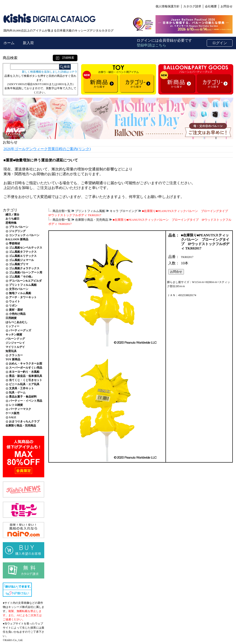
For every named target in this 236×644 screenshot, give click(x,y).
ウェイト (15, 301)
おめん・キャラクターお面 (26, 364)
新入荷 (28, 43)
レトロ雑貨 (16, 405)
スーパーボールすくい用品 (26, 368)
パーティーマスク (20, 409)
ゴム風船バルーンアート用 (26, 272)
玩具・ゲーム (17, 392)
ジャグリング (17, 231)
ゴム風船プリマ (19, 264)
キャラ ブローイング (124, 211)
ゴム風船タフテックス (23, 252)
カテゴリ (10, 210)
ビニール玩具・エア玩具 (24, 384)
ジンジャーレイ (15, 343)
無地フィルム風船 (20, 293)
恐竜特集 (11, 223)
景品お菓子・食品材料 (23, 397)
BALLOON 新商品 (17, 239)
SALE (13, 417)
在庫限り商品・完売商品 (21, 426)
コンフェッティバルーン (24, 235)
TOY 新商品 (13, 359)
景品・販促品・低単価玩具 (26, 376)
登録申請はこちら (151, 45)
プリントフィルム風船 (23, 285)
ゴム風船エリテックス (23, 256)
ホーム (9, 43)
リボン (13, 306)
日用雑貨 (11, 318)
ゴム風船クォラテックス (24, 268)
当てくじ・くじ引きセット (26, 380)
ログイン (220, 43)
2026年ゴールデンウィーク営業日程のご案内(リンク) (47, 149)
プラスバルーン (19, 227)
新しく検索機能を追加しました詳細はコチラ (50, 72)
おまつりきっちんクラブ (24, 421)
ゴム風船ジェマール (21, 260)
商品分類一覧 (62, 211)
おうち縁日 (12, 219)
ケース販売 (12, 413)
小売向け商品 (17, 314)
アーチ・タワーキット (23, 297)
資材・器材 (16, 310)
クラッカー (16, 355)
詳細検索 (65, 58)
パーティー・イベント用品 (26, 401)
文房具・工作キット (21, 388)
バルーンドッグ (15, 339)
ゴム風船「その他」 (21, 277)
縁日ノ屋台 (12, 215)
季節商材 (15, 243)
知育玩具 (11, 351)
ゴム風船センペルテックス (26, 248)
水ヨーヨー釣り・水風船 (24, 372)
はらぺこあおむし (17, 322)
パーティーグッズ (20, 330)
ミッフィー (12, 326)
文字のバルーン (19, 289)
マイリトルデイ (15, 347)
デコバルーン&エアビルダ (25, 281)
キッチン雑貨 (14, 335)
